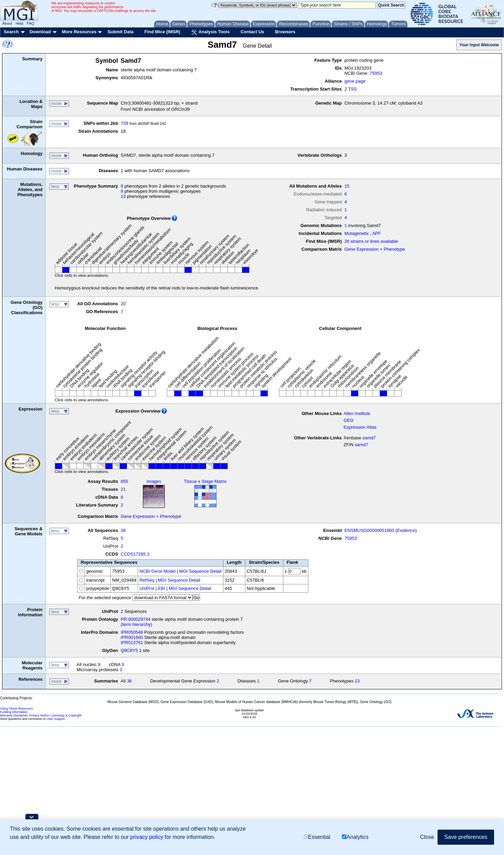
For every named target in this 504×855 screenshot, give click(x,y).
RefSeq (147, 580)
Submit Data (121, 32)
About (7, 23)
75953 (376, 73)
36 (129, 681)
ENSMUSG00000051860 (369, 530)
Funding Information (14, 712)
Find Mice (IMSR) (162, 32)
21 (123, 489)
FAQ (30, 23)
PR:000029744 (136, 619)
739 (124, 123)
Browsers (285, 32)
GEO (349, 420)
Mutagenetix (357, 233)
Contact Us (252, 32)
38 (123, 530)
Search (11, 32)
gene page (355, 81)
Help (19, 23)
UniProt (147, 588)
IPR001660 (132, 637)
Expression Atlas (360, 427)
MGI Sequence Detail (200, 571)
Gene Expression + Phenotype (375, 249)
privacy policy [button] (147, 837)
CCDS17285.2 (135, 554)
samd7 (369, 438)
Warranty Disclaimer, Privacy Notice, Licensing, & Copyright (41, 715)
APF (376, 233)
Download (40, 32)
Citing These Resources (16, 709)
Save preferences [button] (466, 837)
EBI (162, 588)
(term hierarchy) (136, 624)
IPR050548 (132, 632)
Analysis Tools (210, 32)
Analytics (355, 837)
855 (124, 481)
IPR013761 (132, 643)
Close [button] (427, 837)
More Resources (79, 32)
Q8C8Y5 (129, 650)
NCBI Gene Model (158, 571)
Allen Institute (357, 413)
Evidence (406, 530)
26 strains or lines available (371, 241)
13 (123, 196)
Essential (317, 837)
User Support (56, 719)
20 (123, 304)
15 (347, 186)
